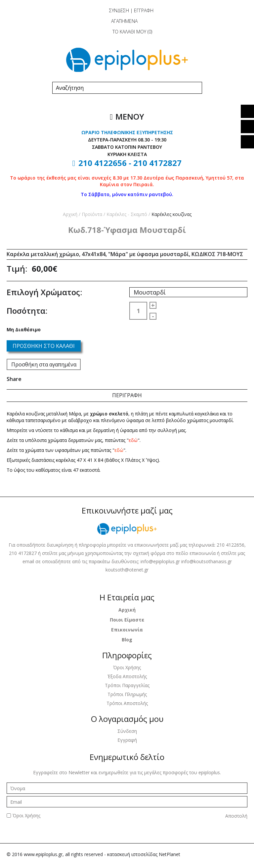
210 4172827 (157, 163)
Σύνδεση (127, 731)
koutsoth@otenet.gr (127, 570)
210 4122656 (103, 163)
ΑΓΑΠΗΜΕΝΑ (119, 21)
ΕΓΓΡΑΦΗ (144, 10)
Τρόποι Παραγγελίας (127, 685)
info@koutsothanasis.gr (207, 561)
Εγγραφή (127, 740)
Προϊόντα (92, 214)
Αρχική (70, 214)
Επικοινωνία (127, 630)
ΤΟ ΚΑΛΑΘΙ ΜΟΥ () (127, 32)
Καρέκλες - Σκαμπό (127, 214)
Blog (127, 640)
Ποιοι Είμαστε (127, 620)
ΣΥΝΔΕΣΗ (119, 10)
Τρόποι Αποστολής (127, 703)
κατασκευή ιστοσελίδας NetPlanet (144, 854)
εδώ (133, 440)
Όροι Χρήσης (127, 667)
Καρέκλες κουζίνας (171, 214)
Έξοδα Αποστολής (127, 676)
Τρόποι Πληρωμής (127, 694)
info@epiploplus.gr (161, 561)
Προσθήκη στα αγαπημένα (44, 364)
